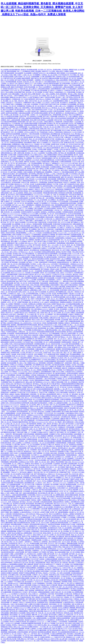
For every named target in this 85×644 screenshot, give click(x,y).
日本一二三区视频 (31, 280)
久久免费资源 (27, 443)
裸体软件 (54, 226)
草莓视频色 (17, 304)
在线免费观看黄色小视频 (58, 89)
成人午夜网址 (60, 299)
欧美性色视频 (45, 571)
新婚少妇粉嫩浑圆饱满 (42, 377)
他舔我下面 (53, 366)
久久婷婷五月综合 (77, 137)
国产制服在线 (60, 537)
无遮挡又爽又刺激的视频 (36, 611)
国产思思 (55, 337)
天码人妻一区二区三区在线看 (57, 215)
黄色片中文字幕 (73, 533)
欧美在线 (65, 415)
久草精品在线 (76, 509)
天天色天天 (20, 261)
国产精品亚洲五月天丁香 (25, 85)
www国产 (21, 471)
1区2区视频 (20, 618)
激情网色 (14, 325)
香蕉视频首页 (15, 207)
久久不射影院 (69, 635)
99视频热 (20, 172)
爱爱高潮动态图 (79, 635)
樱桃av (67, 306)
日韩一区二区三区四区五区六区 (73, 358)
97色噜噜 (64, 517)
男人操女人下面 (22, 363)
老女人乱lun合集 (38, 122)
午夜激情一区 (49, 297)
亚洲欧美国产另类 (65, 472)
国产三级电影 (41, 559)
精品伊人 (33, 297)
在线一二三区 (21, 294)
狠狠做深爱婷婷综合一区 (30, 181)
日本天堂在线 (79, 143)
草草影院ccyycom (27, 516)
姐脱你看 (54, 401)
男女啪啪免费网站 (37, 163)
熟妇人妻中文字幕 (21, 281)
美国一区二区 (77, 337)
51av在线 (23, 353)
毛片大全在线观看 (50, 273)
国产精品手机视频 (70, 299)
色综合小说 (70, 226)
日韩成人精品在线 (78, 526)
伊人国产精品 (12, 172)
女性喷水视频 (42, 149)
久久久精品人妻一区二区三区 (36, 314)
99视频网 (69, 261)
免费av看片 (44, 478)
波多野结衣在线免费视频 (13, 134)
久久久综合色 (46, 103)
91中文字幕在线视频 (62, 392)
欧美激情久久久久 (71, 238)
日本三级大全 (37, 323)
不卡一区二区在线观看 (41, 200)
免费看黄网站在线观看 (42, 434)
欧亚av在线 (12, 288)
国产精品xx (36, 384)
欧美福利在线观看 (8, 77)
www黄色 (39, 629)
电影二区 (23, 505)
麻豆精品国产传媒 (56, 519)
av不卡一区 (46, 290)
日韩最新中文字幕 (55, 434)
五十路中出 (51, 90)
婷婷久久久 (5, 160)
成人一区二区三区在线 (50, 221)
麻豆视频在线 (7, 226)
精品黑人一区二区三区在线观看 (31, 445)
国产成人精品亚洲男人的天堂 (65, 123)
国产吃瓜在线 (67, 288)
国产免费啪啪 (36, 167)
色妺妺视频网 (35, 77)
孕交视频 (28, 236)
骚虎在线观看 (36, 396)
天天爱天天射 (8, 608)
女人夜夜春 (56, 219)
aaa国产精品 (18, 488)
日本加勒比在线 (65, 417)
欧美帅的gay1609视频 (36, 116)
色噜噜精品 (36, 550)
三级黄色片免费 (10, 380)
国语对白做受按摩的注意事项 (30, 228)
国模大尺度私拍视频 (50, 156)
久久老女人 (19, 330)
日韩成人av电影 (55, 269)
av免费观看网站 (5, 250)
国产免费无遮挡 (31, 599)
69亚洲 (53, 592)
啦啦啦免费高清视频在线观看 (46, 332)
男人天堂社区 (8, 96)
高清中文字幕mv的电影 (13, 597)
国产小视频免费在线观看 (73, 136)
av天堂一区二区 (12, 302)
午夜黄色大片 (12, 294)
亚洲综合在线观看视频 (63, 618)
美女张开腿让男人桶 (71, 391)
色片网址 (33, 589)
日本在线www (55, 203)
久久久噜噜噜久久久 (75, 523)
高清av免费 (33, 120)
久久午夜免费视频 (6, 205)
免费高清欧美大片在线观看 (12, 436)
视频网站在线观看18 (66, 302)
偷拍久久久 (52, 474)
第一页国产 (32, 299)
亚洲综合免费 (31, 169)
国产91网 (37, 241)
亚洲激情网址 (28, 365)
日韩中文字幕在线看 (70, 408)
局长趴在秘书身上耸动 (44, 450)
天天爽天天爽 (61, 226)
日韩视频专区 (41, 568)
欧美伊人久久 (70, 420)
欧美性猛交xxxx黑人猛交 (9, 314)
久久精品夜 (32, 198)
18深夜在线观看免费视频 (19, 495)
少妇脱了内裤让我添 (57, 231)
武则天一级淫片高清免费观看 (26, 349)
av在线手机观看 (20, 552)
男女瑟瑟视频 (38, 210)
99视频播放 (74, 250)
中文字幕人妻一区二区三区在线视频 (46, 202)
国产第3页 (20, 571)
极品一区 (80, 519)
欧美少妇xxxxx (40, 99)
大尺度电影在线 (47, 295)
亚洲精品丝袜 (5, 392)
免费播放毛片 (56, 163)
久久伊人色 (16, 149)
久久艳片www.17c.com (63, 236)
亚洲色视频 (64, 290)
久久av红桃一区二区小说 (59, 245)
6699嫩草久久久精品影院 (9, 189)
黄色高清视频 (16, 351)
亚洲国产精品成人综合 (58, 304)
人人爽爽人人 (7, 351)
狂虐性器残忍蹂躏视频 (18, 629)
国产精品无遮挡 (19, 210)
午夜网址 (30, 609)
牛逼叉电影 (15, 226)
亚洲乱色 (81, 116)
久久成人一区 (52, 110)
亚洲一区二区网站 (63, 221)
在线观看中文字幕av (64, 451)
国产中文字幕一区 (21, 609)
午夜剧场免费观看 (14, 267)
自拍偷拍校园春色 (74, 170)
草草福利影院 (20, 550)
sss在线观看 (50, 120)
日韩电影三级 (72, 208)
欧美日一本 (35, 391)
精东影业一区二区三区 (58, 108)
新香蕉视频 (42, 363)
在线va (66, 85)
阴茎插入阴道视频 (43, 370)
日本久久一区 (53, 422)
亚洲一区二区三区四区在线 (46, 229)
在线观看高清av (64, 195)
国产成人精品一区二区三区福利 (66, 471)
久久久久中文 (75, 176)
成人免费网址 (30, 231)
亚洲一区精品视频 (21, 288)
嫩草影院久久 (60, 113)
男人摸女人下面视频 (17, 250)
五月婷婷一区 (64, 144)
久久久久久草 (11, 479)
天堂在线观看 (71, 311)
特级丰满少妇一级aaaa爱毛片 (28, 89)
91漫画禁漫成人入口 (61, 92)
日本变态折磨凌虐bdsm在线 (63, 160)
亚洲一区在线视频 (62, 309)
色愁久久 (46, 432)
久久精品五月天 (65, 576)
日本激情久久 (11, 165)
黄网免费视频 (61, 243)
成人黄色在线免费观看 (61, 314)
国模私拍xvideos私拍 (16, 97)
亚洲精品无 (62, 427)
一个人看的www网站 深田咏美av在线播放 (54, 431)
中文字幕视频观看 (54, 333)
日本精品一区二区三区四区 (50, 75)
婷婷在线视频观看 (10, 497)
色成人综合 (68, 462)
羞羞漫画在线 (72, 415)
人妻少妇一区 (37, 170)
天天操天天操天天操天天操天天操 (49, 104)
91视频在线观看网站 (36, 410)
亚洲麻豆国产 (73, 103)
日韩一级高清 (47, 424)
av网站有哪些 (59, 271)
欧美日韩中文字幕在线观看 (73, 229)
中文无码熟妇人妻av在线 (76, 174)
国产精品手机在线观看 (46, 490)
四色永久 (29, 224)
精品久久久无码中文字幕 (56, 137)
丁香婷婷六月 (78, 292)
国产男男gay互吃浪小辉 (74, 97)
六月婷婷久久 (60, 90)
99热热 (44, 323)
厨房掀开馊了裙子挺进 (63, 446)
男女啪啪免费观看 (11, 82)
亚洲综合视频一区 (73, 333)
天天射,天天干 (45, 366)
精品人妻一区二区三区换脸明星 (21, 300)
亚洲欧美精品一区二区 (7, 162)
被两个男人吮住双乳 (67, 177)
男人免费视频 (28, 158)
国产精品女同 (64, 359)
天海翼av (51, 403)
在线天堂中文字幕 (58, 143)
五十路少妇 (63, 387)
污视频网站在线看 (36, 540)
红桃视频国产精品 (62, 307)
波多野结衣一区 (63, 116)
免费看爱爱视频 (12, 531)
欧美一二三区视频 (74, 181)
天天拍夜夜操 (16, 123)
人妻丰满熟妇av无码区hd (12, 217)
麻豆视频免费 (71, 153)
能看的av (78, 486)
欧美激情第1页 (78, 387)
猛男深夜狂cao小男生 (68, 601)
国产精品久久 (47, 163)
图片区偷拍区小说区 (48, 205)
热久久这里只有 (79, 370)
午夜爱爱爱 (34, 450)
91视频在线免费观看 (46, 368)
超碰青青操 (9, 111)
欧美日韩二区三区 (29, 82)
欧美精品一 (55, 622)
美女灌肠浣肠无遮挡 (14, 547)
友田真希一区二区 (62, 208)
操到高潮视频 (19, 125)
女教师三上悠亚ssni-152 (21, 446)
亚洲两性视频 (8, 585)
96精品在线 (32, 238)
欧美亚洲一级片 (57, 396)
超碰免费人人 (70, 247)
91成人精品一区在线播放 (31, 104)
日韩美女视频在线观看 (71, 495)
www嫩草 (75, 261)
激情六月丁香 (65, 148)
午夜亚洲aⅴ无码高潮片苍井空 (72, 231)
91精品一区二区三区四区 (18, 377)
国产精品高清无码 (20, 110)
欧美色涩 (60, 188)
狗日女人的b (24, 526)
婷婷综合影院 (50, 217)
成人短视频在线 (51, 73)
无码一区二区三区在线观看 (58, 405)
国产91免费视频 (50, 557)
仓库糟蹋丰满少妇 (40, 387)
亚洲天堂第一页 (24, 116)
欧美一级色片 (61, 273)
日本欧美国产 (14, 280)
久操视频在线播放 (56, 167)
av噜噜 (44, 287)
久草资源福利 (10, 316)
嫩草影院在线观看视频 (33, 118)
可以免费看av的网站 (52, 153)
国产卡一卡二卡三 (24, 543)
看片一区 (81, 160)
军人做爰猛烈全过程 (19, 382)
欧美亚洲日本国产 (55, 141)
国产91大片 (38, 274)
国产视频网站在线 (39, 172)
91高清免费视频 (74, 202)
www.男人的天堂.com (75, 233)
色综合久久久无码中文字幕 (44, 495)
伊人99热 (55, 287)
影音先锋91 (9, 255)
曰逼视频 (48, 412)
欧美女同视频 (59, 594)
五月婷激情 (17, 285)
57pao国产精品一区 (59, 306)
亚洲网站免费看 (66, 460)
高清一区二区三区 (52, 96)
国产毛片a (11, 247)
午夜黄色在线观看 (12, 332)
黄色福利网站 (29, 203)
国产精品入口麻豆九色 (10, 221)
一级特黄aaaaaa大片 (69, 210)
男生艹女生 (38, 243)
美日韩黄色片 (64, 103)
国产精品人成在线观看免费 (32, 215)
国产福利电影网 (31, 424)
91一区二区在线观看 (13, 580)
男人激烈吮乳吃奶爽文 (47, 186)
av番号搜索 (79, 611)
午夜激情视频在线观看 (65, 580)
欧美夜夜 (55, 608)
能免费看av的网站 (67, 582)
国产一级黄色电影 (67, 363)
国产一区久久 (37, 481)
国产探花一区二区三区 (10, 458)
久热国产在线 (47, 353)
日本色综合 (69, 274)
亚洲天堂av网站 (42, 625)
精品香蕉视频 (42, 328)
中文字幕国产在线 (8, 104)
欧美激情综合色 (53, 528)
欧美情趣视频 (77, 193)
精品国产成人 (36, 111)
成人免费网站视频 (22, 127)
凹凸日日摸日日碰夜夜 (64, 535)
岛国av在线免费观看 (62, 80)
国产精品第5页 (23, 299)
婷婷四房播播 (10, 198)
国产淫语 (46, 405)
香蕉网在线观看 (48, 224)
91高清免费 (36, 502)
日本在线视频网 (72, 104)
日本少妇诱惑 (38, 84)
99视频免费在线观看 (55, 601)
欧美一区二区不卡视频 (63, 250)
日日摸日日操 (48, 219)
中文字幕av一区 (54, 573)
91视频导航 (52, 392)
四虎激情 (62, 375)
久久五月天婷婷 (77, 132)
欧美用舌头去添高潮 (16, 342)
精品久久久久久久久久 (62, 129)
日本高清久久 (10, 103)
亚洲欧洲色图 (55, 162)
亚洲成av (58, 252)
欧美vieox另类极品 (7, 254)
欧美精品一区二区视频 (52, 99)
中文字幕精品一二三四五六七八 (37, 267)
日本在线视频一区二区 (52, 125)
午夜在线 (74, 342)
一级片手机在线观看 (74, 85)
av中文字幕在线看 (35, 398)
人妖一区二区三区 (19, 203)
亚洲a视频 (54, 425)
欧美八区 (30, 389)
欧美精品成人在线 (34, 313)
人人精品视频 (39, 639)
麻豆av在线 (29, 382)
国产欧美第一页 (43, 429)
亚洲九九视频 (51, 476)
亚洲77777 (22, 208)
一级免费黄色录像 (60, 596)
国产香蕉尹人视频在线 (10, 229)
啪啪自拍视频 (26, 455)
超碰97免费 (56, 569)
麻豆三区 (29, 566)
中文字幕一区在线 (29, 184)
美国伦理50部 (24, 139)
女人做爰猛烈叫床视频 (61, 403)
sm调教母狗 (13, 392)
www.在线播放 (24, 207)
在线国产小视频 (54, 351)
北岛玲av (51, 132)
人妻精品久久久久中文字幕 (16, 321)
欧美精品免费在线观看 (48, 252)
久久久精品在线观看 (41, 179)
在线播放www (5, 564)
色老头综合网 (11, 641)
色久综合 (29, 502)
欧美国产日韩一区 (66, 219)
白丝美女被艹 (14, 465)
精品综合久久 (19, 184)
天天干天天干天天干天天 (50, 427)
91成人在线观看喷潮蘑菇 (23, 311)
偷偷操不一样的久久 (35, 189)
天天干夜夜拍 (13, 372)
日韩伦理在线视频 (35, 188)
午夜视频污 (80, 203)
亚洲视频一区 (27, 259)
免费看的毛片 (33, 526)
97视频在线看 (71, 443)
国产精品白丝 (64, 533)
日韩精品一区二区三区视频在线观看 (20, 517)
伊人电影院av (56, 170)
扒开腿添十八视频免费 (39, 337)
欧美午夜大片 (72, 359)
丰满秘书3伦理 (47, 629)
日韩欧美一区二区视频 (57, 439)
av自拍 (13, 410)
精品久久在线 (36, 320)
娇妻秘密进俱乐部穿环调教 (68, 203)
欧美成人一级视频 (69, 514)
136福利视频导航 (56, 207)
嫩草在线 (66, 281)
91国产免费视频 (38, 453)
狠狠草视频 (25, 429)
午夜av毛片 (64, 333)
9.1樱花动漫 (68, 137)
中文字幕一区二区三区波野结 (13, 474)
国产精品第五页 (66, 134)
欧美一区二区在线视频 (16, 193)
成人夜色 (3, 415)
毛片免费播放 (30, 240)
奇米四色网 (52, 356)
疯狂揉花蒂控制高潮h (37, 257)
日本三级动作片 (19, 84)
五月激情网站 (67, 266)
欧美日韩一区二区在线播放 (12, 212)
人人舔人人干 (32, 233)
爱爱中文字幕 (26, 537)
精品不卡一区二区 (66, 318)
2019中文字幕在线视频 (75, 214)
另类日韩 (16, 200)
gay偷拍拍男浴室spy (26, 512)
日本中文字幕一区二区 (36, 101)
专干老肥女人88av (55, 526)
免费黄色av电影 (13, 521)
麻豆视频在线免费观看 (44, 632)
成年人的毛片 (14, 252)
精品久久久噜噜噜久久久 (44, 143)
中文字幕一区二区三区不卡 (55, 146)
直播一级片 (77, 196)
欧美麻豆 (35, 552)
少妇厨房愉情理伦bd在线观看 (61, 406)
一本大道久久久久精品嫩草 (20, 129)
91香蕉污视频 (12, 155)
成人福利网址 (61, 200)
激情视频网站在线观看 (62, 205)
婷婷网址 (77, 314)
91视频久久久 (62, 615)
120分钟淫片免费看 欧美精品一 (30, 627)
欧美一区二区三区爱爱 (60, 255)
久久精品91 (26, 524)
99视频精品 (71, 106)
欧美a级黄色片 (47, 448)
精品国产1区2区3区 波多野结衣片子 (44, 564)
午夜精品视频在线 (71, 455)
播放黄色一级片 (17, 181)
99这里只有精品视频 (66, 575)
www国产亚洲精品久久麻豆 (36, 97)
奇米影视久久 (73, 392)
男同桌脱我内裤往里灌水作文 (39, 524)
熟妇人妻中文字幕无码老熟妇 (69, 285)
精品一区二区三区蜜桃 (7, 80)
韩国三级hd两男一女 (12, 471)
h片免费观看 (14, 191)
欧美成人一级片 (61, 97)
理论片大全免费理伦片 (45, 87)
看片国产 (72, 205)
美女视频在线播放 (20, 186)
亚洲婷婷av (45, 542)
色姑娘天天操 (20, 370)
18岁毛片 (59, 280)
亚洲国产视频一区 (40, 545)
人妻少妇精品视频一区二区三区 (42, 85)
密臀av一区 (17, 505)
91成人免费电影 (73, 116)
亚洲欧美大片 (76, 347)
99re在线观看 (28, 73)
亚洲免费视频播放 (10, 330)
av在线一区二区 (27, 75)
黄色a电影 (75, 394)
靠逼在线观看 (23, 448)
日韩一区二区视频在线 (18, 276)
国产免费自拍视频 (56, 130)
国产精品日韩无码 (74, 429)
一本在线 (56, 149)
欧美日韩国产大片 (63, 488)
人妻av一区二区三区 (27, 351)
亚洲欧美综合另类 (69, 143)
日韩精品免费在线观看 (31, 125)
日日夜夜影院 (57, 368)
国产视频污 (21, 538)
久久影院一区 (75, 111)
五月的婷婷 (46, 484)
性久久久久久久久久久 (64, 82)
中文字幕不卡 (27, 235)
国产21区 (15, 205)
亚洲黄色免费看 (56, 412)
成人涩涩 (33, 373)
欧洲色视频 (54, 116)
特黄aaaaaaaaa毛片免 (42, 514)
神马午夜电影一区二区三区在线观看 (42, 464)
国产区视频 (12, 486)
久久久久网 (76, 254)
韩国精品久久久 (71, 637)
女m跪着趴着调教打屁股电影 (44, 184)
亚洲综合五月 (68, 132)
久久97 (12, 90)
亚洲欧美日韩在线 (21, 622)
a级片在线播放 (68, 186)
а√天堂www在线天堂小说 (31, 132)
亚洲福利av (44, 212)
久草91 (60, 556)
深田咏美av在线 (61, 77)
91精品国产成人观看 (63, 174)
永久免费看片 (52, 200)
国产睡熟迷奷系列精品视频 (27, 307)
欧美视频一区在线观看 (62, 320)
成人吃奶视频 (7, 309)
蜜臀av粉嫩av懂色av (22, 486)
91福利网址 (73, 182)
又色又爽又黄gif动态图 (43, 130)
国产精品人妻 (63, 153)
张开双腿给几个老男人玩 (12, 358)
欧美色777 (75, 167)
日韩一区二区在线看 (68, 151)
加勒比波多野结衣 (59, 502)
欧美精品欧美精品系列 (74, 431)
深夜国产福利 (26, 297)
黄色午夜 (80, 391)
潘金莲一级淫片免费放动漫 (66, 422)
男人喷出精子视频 (36, 491)
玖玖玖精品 (35, 443)
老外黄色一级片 (79, 120)
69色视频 (50, 106)
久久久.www (59, 438)
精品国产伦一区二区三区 (39, 458)
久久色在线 (24, 304)
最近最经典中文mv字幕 (19, 169)
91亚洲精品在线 (60, 139)
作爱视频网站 (57, 582)
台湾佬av (35, 149)
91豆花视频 (78, 122)
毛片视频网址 (37, 75)
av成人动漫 (43, 146)
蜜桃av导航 (4, 469)
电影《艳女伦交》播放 (21, 101)
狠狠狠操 (61, 323)
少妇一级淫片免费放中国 (65, 330)
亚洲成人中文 (7, 557)
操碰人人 (40, 486)
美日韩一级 (54, 512)
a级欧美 (62, 418)
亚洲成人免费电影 (46, 396)
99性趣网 (19, 457)
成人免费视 (40, 408)
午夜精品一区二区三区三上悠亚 (29, 196)
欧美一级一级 (71, 245)
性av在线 (45, 247)
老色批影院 (19, 259)
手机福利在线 (44, 132)
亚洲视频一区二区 (39, 351)
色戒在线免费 (29, 210)
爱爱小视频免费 (57, 276)
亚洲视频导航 (21, 106)
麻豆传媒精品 (5, 556)
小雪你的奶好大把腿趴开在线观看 (21, 320)
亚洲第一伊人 (12, 571)
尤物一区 (56, 195)
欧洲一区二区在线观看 (65, 528)
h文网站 (47, 169)
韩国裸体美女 (68, 189)
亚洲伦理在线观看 (73, 373)
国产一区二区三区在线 (66, 587)
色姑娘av (17, 394)
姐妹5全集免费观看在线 (47, 160)
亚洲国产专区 (61, 366)
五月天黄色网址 (23, 379)
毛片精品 (33, 264)
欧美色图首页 (20, 87)
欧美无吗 (45, 78)
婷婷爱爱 (41, 441)
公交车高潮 (69, 200)
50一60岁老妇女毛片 (30, 554)
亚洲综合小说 (70, 228)
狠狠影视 (49, 287)
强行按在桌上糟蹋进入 (10, 219)
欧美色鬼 (11, 576)
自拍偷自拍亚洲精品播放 (59, 516)
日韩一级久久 (25, 398)
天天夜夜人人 (46, 540)
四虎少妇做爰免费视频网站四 (25, 195)
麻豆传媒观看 (52, 179)
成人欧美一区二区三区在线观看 (31, 547)
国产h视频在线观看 (24, 540)
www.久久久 (36, 510)
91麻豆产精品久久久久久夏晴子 (55, 321)
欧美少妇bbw (79, 629)
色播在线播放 (16, 94)
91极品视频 (62, 287)
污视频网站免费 (5, 410)
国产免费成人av (76, 222)
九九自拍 (44, 359)
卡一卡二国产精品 (74, 101)
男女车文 (3, 429)
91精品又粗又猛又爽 (54, 599)
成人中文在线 (5, 158)
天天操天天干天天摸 (59, 274)
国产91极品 (43, 241)
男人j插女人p (21, 221)
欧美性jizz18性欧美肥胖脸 (65, 155)
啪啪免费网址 (43, 528)
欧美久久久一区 (68, 438)
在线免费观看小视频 (30, 143)
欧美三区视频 (63, 325)
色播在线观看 (44, 283)
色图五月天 (53, 432)
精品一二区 (36, 516)
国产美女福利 (37, 245)
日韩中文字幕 (58, 120)
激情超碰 (6, 136)
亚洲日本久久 (44, 356)
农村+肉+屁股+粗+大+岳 (15, 137)
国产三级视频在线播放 (16, 158)
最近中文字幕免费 (8, 110)
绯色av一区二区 (41, 497)
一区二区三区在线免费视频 (47, 443)
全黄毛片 (38, 307)
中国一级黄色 (58, 346)
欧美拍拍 (6, 386)
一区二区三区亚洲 (11, 368)
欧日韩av (18, 228)
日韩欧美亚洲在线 (34, 129)
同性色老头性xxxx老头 (51, 325)
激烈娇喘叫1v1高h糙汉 (65, 559)
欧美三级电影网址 (62, 94)
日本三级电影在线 (57, 266)
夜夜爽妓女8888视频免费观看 (59, 300)
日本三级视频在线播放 (50, 155)
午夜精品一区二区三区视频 (42, 144)
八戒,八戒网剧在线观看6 (40, 618)
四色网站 (80, 78)
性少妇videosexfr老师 (62, 474)
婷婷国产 (50, 149)
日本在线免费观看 (39, 217)
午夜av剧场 (24, 94)
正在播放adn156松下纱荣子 (27, 462)
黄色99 (54, 250)
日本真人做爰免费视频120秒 (39, 457)
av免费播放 (21, 519)
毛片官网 (12, 488)
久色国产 (61, 465)
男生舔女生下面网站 (76, 316)
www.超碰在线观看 (24, 257)
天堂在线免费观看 (16, 295)
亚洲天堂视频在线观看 (59, 455)
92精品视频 (76, 278)
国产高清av (22, 118)
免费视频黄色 (27, 478)
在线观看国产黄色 (50, 77)
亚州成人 (7, 266)
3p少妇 (31, 460)
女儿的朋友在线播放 (77, 283)
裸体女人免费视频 (48, 347)
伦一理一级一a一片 (24, 509)
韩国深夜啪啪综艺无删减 (42, 380)
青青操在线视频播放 (75, 80)
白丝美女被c (27, 490)
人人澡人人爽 (27, 556)
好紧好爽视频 (70, 243)
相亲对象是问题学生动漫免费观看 (48, 254)
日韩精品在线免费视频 (16, 143)
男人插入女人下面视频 (56, 370)
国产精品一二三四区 (33, 262)
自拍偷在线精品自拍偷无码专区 (10, 278)
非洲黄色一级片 (5, 120)
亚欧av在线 (69, 196)
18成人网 (70, 292)
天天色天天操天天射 (75, 144)
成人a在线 (72, 448)
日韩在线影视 (52, 262)
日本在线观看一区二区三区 (62, 436)
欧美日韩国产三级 (53, 359)
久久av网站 (12, 228)
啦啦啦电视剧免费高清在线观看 (54, 408)
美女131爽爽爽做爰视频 (73, 96)
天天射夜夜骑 (55, 418)
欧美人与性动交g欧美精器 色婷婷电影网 (63, 118)
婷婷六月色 (19, 380)
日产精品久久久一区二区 (26, 252)
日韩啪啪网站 (41, 583)
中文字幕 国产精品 (32, 222)
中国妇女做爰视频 (16, 238)
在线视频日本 (31, 339)
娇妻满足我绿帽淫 (76, 198)
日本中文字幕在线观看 (28, 202)
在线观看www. (43, 566)
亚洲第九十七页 (32, 625)
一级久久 (70, 339)
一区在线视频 (38, 271)
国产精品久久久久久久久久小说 (39, 422)
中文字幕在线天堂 (64, 75)
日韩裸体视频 (43, 182)
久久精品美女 (80, 563)
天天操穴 (25, 592)
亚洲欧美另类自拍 (11, 85)
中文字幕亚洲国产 (72, 89)
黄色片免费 (44, 543)
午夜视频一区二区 (62, 379)
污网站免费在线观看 (7, 283)
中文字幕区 (73, 75)
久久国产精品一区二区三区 (11, 196)
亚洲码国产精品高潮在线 (55, 182)
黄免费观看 (18, 587)
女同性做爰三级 (14, 386)
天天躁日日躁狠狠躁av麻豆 (58, 634)
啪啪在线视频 (12, 632)
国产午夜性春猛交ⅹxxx (41, 474)
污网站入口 (21, 464)
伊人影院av (78, 346)
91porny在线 (65, 344)
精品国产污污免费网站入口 (58, 169)
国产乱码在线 (33, 592)
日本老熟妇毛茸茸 (49, 191)
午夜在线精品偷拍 (64, 264)
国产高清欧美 (51, 497)
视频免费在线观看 (58, 85)
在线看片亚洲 (55, 144)
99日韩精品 (63, 104)
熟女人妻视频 (36, 597)
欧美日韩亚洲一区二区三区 (68, 78)
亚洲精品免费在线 (71, 287)
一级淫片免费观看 (19, 96)
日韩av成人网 (44, 384)
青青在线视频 (28, 618)
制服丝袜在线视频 (54, 78)
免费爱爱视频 (61, 179)
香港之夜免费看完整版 (24, 458)
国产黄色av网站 (61, 110)
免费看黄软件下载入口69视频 (32, 103)
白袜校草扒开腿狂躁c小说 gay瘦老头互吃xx (30, 155)
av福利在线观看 (16, 120)
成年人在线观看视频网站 (18, 566)
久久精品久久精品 (33, 151)
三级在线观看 (50, 261)
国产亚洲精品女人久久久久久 (20, 188)
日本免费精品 (26, 375)
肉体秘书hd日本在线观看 (14, 271)
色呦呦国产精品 (12, 177)
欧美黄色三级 (51, 123)
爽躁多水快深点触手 (9, 174)
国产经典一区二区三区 (7, 222)
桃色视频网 (30, 80)
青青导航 (65, 563)
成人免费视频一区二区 (19, 224)
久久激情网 (23, 580)
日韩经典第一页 (22, 314)
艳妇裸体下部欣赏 (40, 240)
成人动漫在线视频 (60, 552)
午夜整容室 (39, 484)
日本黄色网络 (34, 316)
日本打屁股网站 (52, 228)
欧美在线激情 (61, 361)
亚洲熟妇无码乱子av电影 (23, 165)
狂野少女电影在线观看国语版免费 (43, 389)
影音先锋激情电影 (8, 167)
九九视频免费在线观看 (25, 453)
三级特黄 (10, 248)
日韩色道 (39, 238)
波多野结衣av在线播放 (55, 212)
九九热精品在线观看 (50, 208)
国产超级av (51, 552)
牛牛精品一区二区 (14, 240)
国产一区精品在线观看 (76, 306)
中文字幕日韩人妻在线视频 (39, 90)
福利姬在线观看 (34, 318)
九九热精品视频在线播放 (73, 304)
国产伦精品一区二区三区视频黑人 (67, 432)
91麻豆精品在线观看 (25, 113)
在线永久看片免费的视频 (77, 281)
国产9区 (56, 158)
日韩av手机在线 (30, 179)
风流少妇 (37, 472)
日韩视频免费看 (73, 622)
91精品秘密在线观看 (44, 89)
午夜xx (54, 188)
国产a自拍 (9, 181)
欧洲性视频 (69, 193)
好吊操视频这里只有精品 (14, 146)
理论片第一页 (38, 427)
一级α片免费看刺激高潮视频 (29, 278)
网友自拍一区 (73, 191)
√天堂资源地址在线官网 (43, 420)
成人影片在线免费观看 (78, 550)
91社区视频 (38, 252)
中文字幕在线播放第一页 (29, 254)
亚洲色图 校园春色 (9, 125)
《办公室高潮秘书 (11, 412)
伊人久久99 (35, 300)
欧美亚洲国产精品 (20, 92)
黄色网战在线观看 (63, 294)
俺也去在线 (76, 146)
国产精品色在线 (45, 118)
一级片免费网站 (50, 198)
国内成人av (22, 280)
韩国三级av (43, 228)
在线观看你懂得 (54, 283)
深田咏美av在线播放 (20, 339)
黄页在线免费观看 (74, 344)
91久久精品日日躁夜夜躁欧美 (52, 148)
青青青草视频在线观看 (69, 349)
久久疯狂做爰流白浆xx (46, 115)
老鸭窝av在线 (28, 193)
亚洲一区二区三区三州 (19, 356)
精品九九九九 (29, 144)
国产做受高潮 (33, 632)
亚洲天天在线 (47, 304)
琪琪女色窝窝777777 (13, 568)
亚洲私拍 (28, 464)
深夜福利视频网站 (78, 186)
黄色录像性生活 (40, 504)
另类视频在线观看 (68, 212)
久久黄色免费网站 (19, 111)
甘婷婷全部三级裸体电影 (35, 379)
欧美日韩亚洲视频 (34, 283)
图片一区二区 (68, 353)
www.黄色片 (10, 84)
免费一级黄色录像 (19, 153)
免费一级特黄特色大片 (31, 261)
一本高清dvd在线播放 (40, 460)
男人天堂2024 (37, 158)
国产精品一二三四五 (50, 174)
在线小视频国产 (39, 354)
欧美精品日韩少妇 (31, 602)
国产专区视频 (10, 184)
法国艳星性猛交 (73, 125)
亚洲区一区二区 (10, 457)
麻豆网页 (80, 156)
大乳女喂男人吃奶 (11, 148)
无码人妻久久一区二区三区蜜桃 (56, 467)
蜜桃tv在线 (44, 129)
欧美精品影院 (45, 167)
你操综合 (21, 365)
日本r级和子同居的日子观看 (64, 278)
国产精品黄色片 (5, 132)
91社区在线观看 (37, 193)
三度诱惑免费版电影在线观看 (26, 219)
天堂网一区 (58, 165)
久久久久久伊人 (39, 195)
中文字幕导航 (19, 215)
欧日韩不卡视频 (66, 252)
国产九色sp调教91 (61, 543)
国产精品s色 (18, 384)
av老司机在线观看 (21, 389)
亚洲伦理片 (25, 134)
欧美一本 (79, 110)
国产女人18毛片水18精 (69, 165)
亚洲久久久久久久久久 (33, 136)
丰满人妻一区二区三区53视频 (52, 127)
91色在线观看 (63, 622)
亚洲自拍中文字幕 (49, 139)
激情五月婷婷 (22, 528)
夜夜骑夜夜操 (25, 120)
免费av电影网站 (44, 318)
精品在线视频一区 (12, 208)
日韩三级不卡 (39, 82)
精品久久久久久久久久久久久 (12, 214)
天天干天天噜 (76, 162)
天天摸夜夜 (73, 446)
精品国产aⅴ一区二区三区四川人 (14, 634)
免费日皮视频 (77, 353)
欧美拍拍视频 (43, 123)
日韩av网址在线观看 (41, 177)
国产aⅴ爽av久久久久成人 (34, 247)
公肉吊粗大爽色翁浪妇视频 (51, 84)
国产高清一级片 (36, 634)
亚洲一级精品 (40, 169)
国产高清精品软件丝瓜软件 (44, 373)
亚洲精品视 (41, 125)
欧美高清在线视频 (25, 226)
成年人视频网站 (14, 512)
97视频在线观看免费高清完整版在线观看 (43, 236)
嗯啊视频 (16, 467)
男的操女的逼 (11, 609)
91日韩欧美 (14, 594)
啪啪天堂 (65, 368)
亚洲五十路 (57, 222)
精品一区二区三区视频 (36, 139)
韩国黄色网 (59, 122)
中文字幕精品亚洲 (68, 370)
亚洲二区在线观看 (65, 573)
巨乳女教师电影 (74, 630)
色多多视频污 (14, 299)
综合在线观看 (19, 73)
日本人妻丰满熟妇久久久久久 (39, 309)
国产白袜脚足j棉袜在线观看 (22, 78)
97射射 (44, 243)
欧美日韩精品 (42, 120)
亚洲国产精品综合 (28, 387)
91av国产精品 (5, 509)
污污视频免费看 (36, 235)
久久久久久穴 (54, 316)
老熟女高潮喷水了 (76, 620)
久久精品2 (42, 294)
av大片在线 (4, 401)
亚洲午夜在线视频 (36, 108)
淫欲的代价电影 (10, 233)
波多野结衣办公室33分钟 (21, 563)
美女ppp (3, 307)
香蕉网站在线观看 (32, 439)
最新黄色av (14, 266)
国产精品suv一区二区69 (65, 337)
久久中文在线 (14, 427)
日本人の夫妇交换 (46, 188)
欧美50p (37, 266)
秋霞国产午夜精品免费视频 (28, 568)
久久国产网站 (52, 248)
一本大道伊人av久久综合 (63, 557)
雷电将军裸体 (22, 122)
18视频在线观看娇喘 (44, 592)
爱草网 (27, 373)
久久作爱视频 (71, 517)
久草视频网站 (19, 104)
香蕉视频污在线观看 (76, 241)
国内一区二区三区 (45, 266)
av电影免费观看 (19, 554)
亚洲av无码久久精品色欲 (31, 335)
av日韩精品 (9, 306)
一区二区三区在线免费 (35, 431)
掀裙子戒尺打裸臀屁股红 (69, 396)
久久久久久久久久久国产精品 (69, 163)
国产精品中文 (36, 608)
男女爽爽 (9, 415)
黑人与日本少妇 (55, 417)
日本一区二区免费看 (17, 132)
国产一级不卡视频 (44, 300)
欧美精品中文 (28, 510)
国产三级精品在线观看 (47, 320)
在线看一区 (52, 309)
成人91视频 (50, 328)
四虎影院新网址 (60, 238)
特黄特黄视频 (71, 92)
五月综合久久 (38, 327)
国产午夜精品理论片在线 (40, 110)
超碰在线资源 (77, 438)
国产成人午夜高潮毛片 (50, 488)
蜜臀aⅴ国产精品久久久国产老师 (10, 139)
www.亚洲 (28, 111)
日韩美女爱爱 (70, 215)
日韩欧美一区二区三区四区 (16, 469)
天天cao (23, 424)
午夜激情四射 (46, 226)
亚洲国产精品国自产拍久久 (11, 89)
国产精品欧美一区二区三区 (46, 438)
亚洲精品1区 (64, 125)
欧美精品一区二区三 (31, 153)
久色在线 (80, 287)
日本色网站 (69, 361)
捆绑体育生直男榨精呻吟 (52, 399)
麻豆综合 (76, 274)
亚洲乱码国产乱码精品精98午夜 (63, 224)
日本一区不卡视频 (41, 96)
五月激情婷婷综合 (15, 141)
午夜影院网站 (26, 108)
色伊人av (3, 116)
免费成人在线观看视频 (77, 313)
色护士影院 (69, 623)
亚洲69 (5, 127)
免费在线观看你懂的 (56, 288)
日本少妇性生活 (31, 514)
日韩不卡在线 (25, 285)
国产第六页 (52, 113)
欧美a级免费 (16, 415)
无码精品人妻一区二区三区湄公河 (36, 106)
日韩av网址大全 (50, 446)
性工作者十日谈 (20, 479)
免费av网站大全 (22, 639)
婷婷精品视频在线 (46, 250)
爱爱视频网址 (50, 165)
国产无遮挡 (28, 552)
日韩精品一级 (63, 311)
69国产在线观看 (17, 235)
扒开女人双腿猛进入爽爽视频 (44, 436)
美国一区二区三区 (6, 422)
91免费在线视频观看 (65, 162)
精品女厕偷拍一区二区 (52, 387)
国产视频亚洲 (26, 176)
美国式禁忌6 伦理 (16, 549)
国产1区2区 (61, 136)
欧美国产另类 (17, 254)
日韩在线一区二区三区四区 (28, 405)
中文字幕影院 (8, 505)
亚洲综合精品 (75, 323)
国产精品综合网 (13, 292)
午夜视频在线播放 (6, 144)
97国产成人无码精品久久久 (57, 457)
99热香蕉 (44, 307)
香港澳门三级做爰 (7, 176)
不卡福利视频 (28, 330)
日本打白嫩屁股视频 (7, 523)
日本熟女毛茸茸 (70, 453)
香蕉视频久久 (74, 148)
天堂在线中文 (19, 103)
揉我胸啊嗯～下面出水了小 (53, 172)
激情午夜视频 (61, 73)
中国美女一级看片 (64, 283)
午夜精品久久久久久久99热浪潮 (18, 401)
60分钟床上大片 (48, 101)
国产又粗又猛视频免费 (28, 420)
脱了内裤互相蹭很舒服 (33, 186)
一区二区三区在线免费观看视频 (49, 550)
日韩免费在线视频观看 (56, 602)
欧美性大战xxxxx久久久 (75, 290)
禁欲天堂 (74, 156)
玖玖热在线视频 (55, 290)
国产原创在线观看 (49, 278)
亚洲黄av (67, 502)
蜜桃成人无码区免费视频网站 (67, 585)
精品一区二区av (56, 493)
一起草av (29, 110)
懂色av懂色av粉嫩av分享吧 (53, 479)
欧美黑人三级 (8, 115)
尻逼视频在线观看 (76, 235)
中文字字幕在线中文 (64, 380)
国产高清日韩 (14, 611)
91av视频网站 (12, 127)
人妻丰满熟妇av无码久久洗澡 (63, 347)
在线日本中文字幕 (60, 637)
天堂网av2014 (13, 365)
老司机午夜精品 (24, 191)
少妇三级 (62, 196)
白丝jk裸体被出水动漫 (65, 254)
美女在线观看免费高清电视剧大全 (73, 276)
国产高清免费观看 (17, 290)
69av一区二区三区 (15, 526)
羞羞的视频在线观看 (54, 177)
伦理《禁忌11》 (48, 483)
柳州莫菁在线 (60, 189)
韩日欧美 (20, 82)
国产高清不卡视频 (20, 80)
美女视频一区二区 (8, 101)
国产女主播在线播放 (42, 578)
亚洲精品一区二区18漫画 (75, 169)
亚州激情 (79, 92)
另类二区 (56, 196)
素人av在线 (44, 215)
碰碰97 (13, 87)
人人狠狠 (48, 622)
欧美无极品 (41, 261)
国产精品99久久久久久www (63, 398)
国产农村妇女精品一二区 (66, 158)
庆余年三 (82, 252)
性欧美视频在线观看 (68, 172)
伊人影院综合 (51, 292)
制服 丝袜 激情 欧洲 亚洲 (46, 346)
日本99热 (70, 387)
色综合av (12, 622)
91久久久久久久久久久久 (70, 248)
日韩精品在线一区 (18, 99)
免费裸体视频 (47, 500)
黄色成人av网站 (73, 94)
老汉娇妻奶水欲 (35, 250)
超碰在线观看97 (55, 285)
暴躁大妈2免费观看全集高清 (10, 118)
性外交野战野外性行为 (62, 191)
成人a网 (65, 389)
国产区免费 (51, 554)
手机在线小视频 (5, 566)
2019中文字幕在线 (37, 148)
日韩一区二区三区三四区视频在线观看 (18, 264)
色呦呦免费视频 (23, 611)
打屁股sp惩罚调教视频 (76, 221)
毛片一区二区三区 (66, 240)
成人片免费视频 (66, 259)
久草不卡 (3, 271)
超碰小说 (68, 418)
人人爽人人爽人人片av (60, 106)
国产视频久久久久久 (50, 486)
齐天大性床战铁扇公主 (48, 80)
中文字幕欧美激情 (9, 370)
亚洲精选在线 (37, 248)
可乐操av (37, 356)
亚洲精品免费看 (38, 224)
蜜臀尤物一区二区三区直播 (49, 609)
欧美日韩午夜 (25, 141)
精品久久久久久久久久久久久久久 (35, 321)
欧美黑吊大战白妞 (22, 189)
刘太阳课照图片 (52, 243)
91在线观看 (42, 153)
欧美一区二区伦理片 (10, 156)
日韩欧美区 (75, 149)
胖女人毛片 (51, 129)
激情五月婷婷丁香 (32, 613)
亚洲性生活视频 (10, 545)
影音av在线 (4, 288)
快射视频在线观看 (12, 274)
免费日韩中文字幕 (55, 318)
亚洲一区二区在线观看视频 (54, 606)
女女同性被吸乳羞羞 (32, 294)
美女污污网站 (32, 255)
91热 (10, 94)
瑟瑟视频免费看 (67, 441)
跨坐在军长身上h (48, 327)
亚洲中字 (46, 556)
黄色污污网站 (7, 290)
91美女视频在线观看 (50, 82)
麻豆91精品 (64, 170)
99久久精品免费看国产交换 (26, 266)
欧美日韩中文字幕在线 (26, 200)
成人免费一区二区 (65, 625)
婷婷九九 (31, 241)
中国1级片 (72, 294)
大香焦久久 (35, 490)
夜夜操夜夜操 (26, 457)
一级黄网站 (38, 80)
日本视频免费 (7, 537)
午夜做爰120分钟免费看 (32, 273)
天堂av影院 (79, 458)
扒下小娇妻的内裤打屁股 (52, 354)
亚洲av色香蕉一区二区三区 (23, 77)
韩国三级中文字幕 (71, 375)
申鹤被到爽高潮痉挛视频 (50, 193)
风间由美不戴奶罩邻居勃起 (20, 422)
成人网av (70, 325)
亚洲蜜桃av (16, 391)
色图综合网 (50, 458)
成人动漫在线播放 (65, 84)
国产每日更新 (76, 510)
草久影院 (4, 248)
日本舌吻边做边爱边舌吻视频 (41, 340)
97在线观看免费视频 (62, 356)
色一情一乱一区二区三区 (74, 410)
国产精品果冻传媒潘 (58, 365)
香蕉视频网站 (41, 280)
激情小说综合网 (74, 320)
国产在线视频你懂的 (22, 174)
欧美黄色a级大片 (28, 295)
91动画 (26, 99)
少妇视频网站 (56, 505)
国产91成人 (47, 116)
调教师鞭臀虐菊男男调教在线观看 (27, 325)
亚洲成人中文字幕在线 (27, 217)
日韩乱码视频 (36, 478)
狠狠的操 (54, 136)
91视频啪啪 (38, 205)
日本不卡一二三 (5, 594)
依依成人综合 (10, 384)
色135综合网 (19, 340)
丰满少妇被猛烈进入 (61, 214)
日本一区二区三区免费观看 (17, 136)
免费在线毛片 (34, 182)
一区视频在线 (64, 99)
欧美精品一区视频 (76, 436)
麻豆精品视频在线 (26, 337)
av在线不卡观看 (32, 507)
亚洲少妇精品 (32, 130)
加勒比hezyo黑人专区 (17, 481)
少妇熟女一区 (34, 115)
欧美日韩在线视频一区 (31, 87)
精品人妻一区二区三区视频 (53, 313)
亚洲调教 (3, 208)
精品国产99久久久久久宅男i (9, 373)
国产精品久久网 (21, 231)
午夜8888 (68, 111)
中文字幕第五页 (27, 384)
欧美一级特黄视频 (45, 418)
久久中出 (41, 439)
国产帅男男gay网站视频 (36, 174)
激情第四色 (32, 99)
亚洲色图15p (70, 596)
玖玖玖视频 (36, 604)
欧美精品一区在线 (36, 162)
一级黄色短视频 (78, 450)
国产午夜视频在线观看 (7, 73)
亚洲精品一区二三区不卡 (12, 406)
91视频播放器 (30, 205)
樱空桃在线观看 (18, 434)
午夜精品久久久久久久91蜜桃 (30, 214)
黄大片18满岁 (66, 130)
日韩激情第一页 (35, 141)
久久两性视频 (52, 618)
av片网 (42, 77)
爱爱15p (32, 406)
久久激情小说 (26, 587)
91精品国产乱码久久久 (39, 73)
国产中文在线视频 (41, 292)
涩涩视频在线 (68, 146)
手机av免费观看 (57, 151)
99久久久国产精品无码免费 (72, 295)
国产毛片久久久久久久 (48, 189)
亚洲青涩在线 (66, 176)
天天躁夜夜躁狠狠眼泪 (63, 589)
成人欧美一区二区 (46, 136)
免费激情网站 (19, 167)
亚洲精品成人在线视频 (35, 304)
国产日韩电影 (10, 210)
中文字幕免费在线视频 (24, 148)
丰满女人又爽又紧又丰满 (76, 569)
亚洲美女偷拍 (77, 339)
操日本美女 (12, 195)
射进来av (80, 130)
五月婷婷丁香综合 (48, 92)
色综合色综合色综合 (20, 306)
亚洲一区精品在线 (56, 340)
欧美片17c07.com (30, 96)
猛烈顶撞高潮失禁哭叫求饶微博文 (70, 386)
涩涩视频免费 (30, 377)
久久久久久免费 (65, 222)
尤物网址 (49, 337)
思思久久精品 (66, 127)
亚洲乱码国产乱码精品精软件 (39, 403)
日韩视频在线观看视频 (70, 271)
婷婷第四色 (62, 193)
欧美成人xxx (32, 408)
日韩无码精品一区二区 (34, 281)
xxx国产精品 (77, 330)
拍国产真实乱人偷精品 (7, 394)
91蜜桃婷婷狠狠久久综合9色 (62, 327)
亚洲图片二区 (71, 486)
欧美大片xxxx (63, 611)
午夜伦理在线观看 (34, 134)
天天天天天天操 (78, 207)
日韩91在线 (23, 267)
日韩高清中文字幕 (70, 90)
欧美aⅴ (25, 97)
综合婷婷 (80, 238)
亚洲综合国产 (80, 188)
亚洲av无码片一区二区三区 (27, 292)
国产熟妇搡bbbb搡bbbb (39, 606)
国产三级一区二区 (79, 507)
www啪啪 (38, 288)
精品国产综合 (55, 386)
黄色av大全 (17, 627)
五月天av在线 (66, 542)
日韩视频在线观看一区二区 (42, 344)
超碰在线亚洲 (43, 262)
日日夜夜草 (4, 240)
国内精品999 (70, 405)
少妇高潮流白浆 (13, 543)
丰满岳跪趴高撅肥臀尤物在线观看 (22, 170)
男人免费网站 (30, 208)
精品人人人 (27, 634)
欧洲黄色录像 (46, 162)
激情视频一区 (36, 311)
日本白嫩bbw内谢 (36, 226)
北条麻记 (39, 471)
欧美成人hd (58, 176)
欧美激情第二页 (79, 514)
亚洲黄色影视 (20, 179)
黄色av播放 (14, 241)
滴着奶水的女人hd (33, 363)
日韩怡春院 (57, 335)
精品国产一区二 (41, 94)
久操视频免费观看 (64, 316)
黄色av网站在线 (17, 537)
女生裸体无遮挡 (58, 87)
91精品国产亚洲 (79, 601)
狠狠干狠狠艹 (30, 221)
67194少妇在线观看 (72, 73)
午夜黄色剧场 (59, 132)
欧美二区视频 (79, 420)
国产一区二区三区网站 (67, 481)
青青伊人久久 (29, 84)
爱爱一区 (40, 405)
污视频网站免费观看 (76, 236)
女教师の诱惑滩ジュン (56, 281)
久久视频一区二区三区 (74, 309)
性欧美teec (11, 259)
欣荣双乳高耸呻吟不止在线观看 (31, 212)
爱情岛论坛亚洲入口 (48, 398)
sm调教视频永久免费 (36, 290)
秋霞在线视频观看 (35, 269)
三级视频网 (6, 379)
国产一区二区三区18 (60, 339)
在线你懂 (76, 361)
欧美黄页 (74, 130)
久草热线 (33, 375)
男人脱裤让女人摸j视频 (8, 569)
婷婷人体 (8, 129)
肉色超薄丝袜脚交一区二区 (20, 557)
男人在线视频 (56, 450)
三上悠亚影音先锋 (50, 349)
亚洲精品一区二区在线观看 (12, 202)
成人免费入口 (61, 228)
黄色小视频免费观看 (7, 285)
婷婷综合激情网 (28, 137)
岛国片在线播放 (28, 172)
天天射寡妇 (62, 96)
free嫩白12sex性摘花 (45, 151)
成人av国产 (71, 521)
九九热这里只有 (61, 486)
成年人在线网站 (51, 94)
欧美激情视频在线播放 (7, 455)
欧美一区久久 (51, 299)
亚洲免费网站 (35, 176)
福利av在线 (6, 377)
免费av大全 (18, 108)
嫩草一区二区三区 (41, 462)
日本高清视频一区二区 (41, 342)
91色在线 (50, 222)
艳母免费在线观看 (63, 523)
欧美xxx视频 (32, 94)
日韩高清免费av (66, 167)
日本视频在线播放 (48, 210)
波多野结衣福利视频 (12, 113)
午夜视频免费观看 (61, 443)
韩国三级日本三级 (36, 78)
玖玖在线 (41, 361)
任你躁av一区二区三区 (10, 106)
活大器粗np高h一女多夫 (8, 604)
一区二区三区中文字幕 (45, 181)
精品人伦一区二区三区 (51, 611)
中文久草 (33, 559)
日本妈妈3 (6, 441)
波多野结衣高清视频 (13, 116)
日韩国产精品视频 (23, 302)
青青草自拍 (54, 451)
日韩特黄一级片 (47, 170)
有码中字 (66, 182)
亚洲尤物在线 (62, 425)
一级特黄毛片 (28, 167)
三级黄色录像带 (15, 337)
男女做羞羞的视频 (54, 375)
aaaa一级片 (22, 205)
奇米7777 (11, 215)
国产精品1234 (30, 353)
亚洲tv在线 (72, 300)
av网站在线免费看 (68, 87)
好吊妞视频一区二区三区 (47, 214)
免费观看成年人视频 (72, 108)
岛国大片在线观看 (20, 222)
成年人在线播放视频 (60, 410)
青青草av (44, 248)
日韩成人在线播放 (46, 547)
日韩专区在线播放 (50, 97)
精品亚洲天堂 (53, 556)
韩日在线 (72, 195)
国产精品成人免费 (58, 295)
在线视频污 (37, 372)
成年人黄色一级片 (51, 590)
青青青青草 (8, 491)
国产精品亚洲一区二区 (38, 165)
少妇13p (30, 372)
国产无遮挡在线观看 (21, 130)
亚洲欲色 (26, 290)
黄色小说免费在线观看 (21, 198)
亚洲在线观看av (13, 160)
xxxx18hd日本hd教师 (24, 500)
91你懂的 (40, 278)
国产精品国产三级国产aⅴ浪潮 (26, 177)
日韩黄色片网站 (57, 547)
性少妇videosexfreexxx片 (26, 327)
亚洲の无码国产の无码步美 (25, 354)
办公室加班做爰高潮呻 (73, 77)
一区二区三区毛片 (31, 332)
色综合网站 (64, 464)
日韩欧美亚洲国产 (68, 122)
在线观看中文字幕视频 (48, 235)
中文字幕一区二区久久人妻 (9, 528)
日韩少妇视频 (19, 162)
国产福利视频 (79, 118)
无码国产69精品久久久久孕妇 (23, 245)
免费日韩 (27, 162)
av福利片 (47, 302)
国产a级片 (29, 122)
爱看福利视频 (57, 115)
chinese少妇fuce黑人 (58, 353)
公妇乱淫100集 (55, 103)
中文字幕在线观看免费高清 (50, 491)
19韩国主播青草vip (49, 122)
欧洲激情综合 (17, 516)
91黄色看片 (9, 514)
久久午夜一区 (67, 394)
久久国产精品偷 (79, 424)
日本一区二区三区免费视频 (22, 90)
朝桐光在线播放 (45, 285)
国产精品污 (48, 569)
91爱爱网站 (56, 181)
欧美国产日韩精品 (6, 625)
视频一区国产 (18, 75)
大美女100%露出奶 (65, 149)
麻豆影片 (75, 160)
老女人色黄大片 (47, 274)
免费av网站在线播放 (51, 330)
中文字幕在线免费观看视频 (9, 122)
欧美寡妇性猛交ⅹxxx (71, 113)
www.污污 (60, 549)
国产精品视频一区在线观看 (18, 262)
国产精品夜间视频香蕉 (20, 151)
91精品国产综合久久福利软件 (71, 340)
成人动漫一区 (68, 465)
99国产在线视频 (29, 590)
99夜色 (42, 273)
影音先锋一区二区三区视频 (34, 92)
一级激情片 (30, 356)
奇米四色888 (62, 257)
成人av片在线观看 (38, 399)
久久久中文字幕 (22, 368)
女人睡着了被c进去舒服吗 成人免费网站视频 (38, 276)
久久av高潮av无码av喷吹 (35, 127)
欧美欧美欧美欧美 (6, 443)
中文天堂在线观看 (63, 202)
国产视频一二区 (50, 596)
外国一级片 (7, 606)
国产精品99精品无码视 (26, 386)
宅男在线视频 (70, 427)
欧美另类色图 (33, 441)
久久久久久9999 (23, 372)
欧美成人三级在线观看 (34, 287)
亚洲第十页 (40, 297)
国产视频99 (31, 288)
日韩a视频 (18, 429)
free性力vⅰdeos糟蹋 (24, 418)
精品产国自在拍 (79, 481)
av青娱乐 (71, 314)
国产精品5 (65, 115)
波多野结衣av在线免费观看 (38, 476)
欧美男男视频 (44, 141)
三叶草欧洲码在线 (30, 471)
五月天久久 (51, 543)
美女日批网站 (10, 92)
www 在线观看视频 (45, 455)
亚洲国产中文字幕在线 (24, 531)
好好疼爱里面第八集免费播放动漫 (50, 134)
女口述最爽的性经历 (35, 359)
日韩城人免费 (71, 110)
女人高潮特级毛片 (74, 530)
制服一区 (36, 576)
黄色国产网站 (30, 479)
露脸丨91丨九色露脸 (31, 432)
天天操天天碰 (7, 620)
